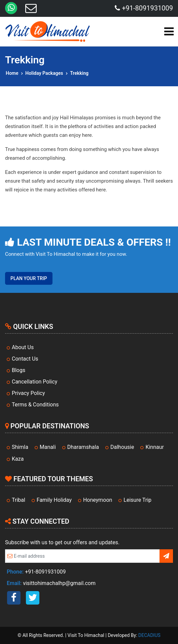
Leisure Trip (137, 500)
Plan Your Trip (29, 278)
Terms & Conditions (35, 405)
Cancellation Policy (34, 382)
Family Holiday (54, 500)
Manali (48, 447)
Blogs (19, 370)
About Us (23, 347)
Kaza (18, 459)
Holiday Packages (44, 73)
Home (12, 73)
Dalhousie (122, 447)
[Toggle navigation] (169, 32)
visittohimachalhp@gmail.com (59, 583)
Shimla (20, 447)
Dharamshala (83, 447)
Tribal (19, 500)
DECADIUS (149, 635)
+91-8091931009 (144, 8)
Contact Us (25, 359)
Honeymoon (98, 500)
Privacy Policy (28, 393)
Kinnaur (155, 447)
